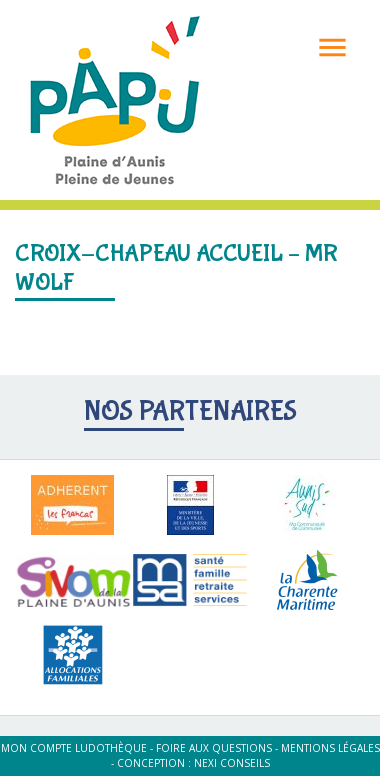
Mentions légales (330, 748)
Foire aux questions (214, 748)
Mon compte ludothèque (74, 748)
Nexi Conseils (232, 763)
